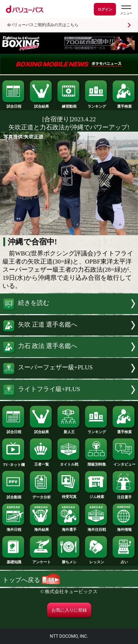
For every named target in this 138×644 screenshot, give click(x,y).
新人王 (69, 430)
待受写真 (69, 495)
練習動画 (69, 105)
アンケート (41, 560)
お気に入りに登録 (69, 610)
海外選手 (69, 528)
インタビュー (124, 463)
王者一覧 (41, 463)
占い (124, 560)
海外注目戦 (96, 528)
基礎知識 (14, 560)
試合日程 (14, 105)
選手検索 (124, 105)
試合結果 (41, 105)
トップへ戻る (31, 580)
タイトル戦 (69, 463)
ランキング (96, 105)
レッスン (96, 560)
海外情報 (124, 528)
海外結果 (41, 528)
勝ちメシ (69, 560)
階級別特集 (96, 463)
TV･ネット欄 (14, 463)
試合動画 (14, 495)
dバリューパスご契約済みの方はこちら (43, 25)
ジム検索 (96, 495)
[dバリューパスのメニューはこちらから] (126, 10)
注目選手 (124, 495)
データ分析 (41, 495)
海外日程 (14, 528)
